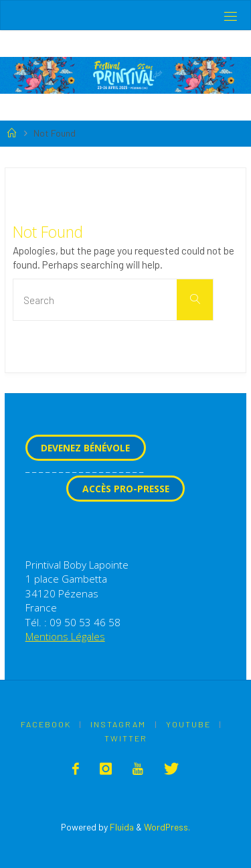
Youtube (188, 724)
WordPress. (167, 827)
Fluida (121, 827)
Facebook (46, 724)
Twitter (126, 738)
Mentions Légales (65, 636)
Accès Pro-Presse (126, 489)
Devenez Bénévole (85, 448)
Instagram (118, 724)
